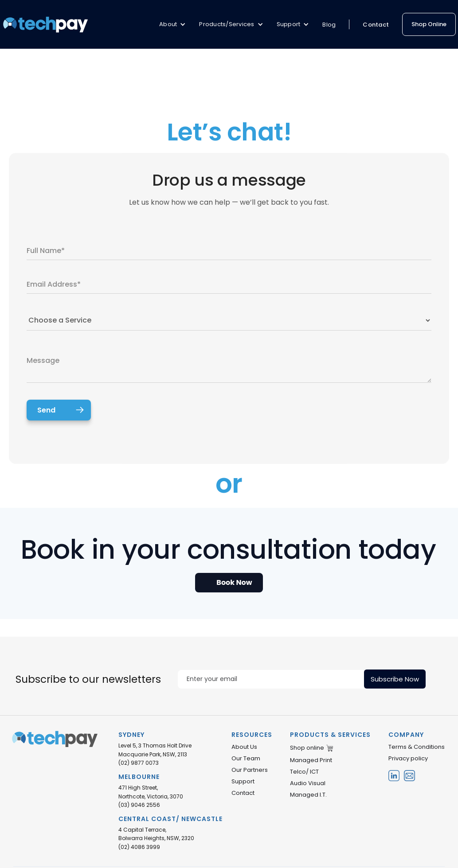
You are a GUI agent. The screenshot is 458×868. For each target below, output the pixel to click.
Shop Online (429, 24)
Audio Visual (308, 783)
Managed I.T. (308, 795)
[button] (172, 24)
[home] (45, 24)
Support (243, 782)
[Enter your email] (271, 679)
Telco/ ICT (304, 772)
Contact (376, 25)
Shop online (307, 748)
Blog (329, 25)
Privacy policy (408, 759)
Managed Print (311, 760)
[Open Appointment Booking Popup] (229, 583)
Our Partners (250, 770)
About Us (244, 747)
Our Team (246, 759)
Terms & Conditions (417, 747)
